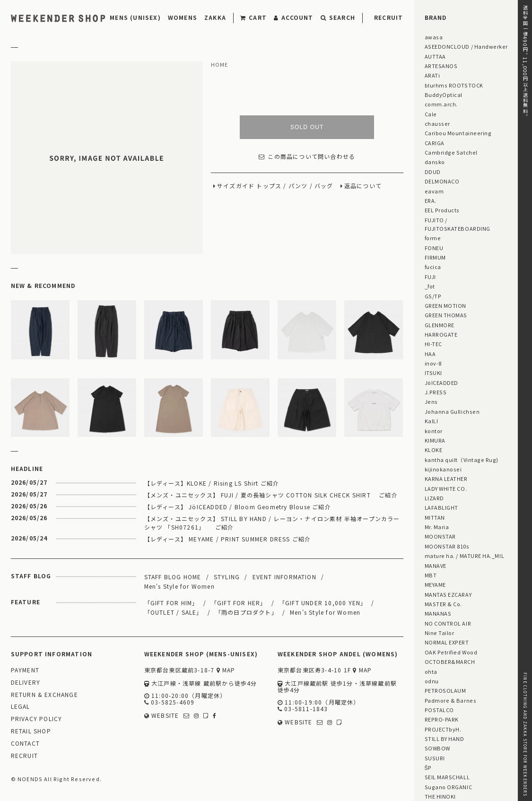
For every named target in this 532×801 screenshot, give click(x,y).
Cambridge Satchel (451, 152)
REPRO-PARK (442, 719)
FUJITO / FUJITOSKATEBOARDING (458, 224)
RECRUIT (388, 17)
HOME (220, 65)
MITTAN (435, 517)
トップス (269, 186)
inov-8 (433, 363)
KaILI (432, 421)
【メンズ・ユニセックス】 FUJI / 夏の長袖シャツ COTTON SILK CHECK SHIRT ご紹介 (271, 495)
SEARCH (338, 17)
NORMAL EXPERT (447, 642)
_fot (430, 286)
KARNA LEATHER (446, 479)
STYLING (227, 577)
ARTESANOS (441, 66)
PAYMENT (25, 670)
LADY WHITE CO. (446, 488)
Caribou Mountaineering (458, 133)
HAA (430, 354)
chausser (437, 123)
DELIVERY (26, 683)
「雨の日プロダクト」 (246, 612)
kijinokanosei (443, 469)
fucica (433, 267)
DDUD (433, 172)
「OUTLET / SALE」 (174, 612)
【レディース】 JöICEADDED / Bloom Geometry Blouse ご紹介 (238, 507)
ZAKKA (215, 17)
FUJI (430, 277)
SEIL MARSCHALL (447, 777)
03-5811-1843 (303, 709)
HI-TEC (433, 344)
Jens (431, 401)
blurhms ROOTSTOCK (454, 85)
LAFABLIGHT (441, 507)
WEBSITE (162, 716)
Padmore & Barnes (451, 700)
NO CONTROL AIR (448, 623)
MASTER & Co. (443, 604)
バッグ (324, 186)
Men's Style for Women (179, 586)
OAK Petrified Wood (451, 652)
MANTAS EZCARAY (448, 594)
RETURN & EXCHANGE (44, 695)
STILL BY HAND (445, 739)
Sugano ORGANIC (449, 787)
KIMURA (435, 440)
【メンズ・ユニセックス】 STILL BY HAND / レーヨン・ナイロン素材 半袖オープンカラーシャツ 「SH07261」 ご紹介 (272, 523)
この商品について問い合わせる (307, 157)
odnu (432, 681)
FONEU (434, 248)
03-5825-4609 (170, 702)
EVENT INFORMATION (284, 577)
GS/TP (433, 296)
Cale (431, 114)
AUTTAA (435, 56)
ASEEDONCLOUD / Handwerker (467, 46)
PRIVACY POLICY (37, 719)
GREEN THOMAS (446, 315)
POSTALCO (439, 710)
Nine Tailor (440, 633)
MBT (431, 575)
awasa (434, 37)
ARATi (432, 75)
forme (433, 238)
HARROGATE (441, 334)
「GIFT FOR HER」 (239, 603)
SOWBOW (437, 748)
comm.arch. (441, 104)
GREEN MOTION (445, 305)
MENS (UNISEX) (135, 17)
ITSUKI (433, 373)
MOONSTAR (440, 536)
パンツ (298, 186)
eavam (434, 191)
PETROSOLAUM (445, 690)
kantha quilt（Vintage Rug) (462, 460)
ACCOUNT (294, 17)
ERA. (431, 200)
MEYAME (435, 584)
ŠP (428, 767)
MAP (226, 670)
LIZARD (434, 498)
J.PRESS (436, 392)
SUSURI (435, 758)
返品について (363, 186)
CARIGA (435, 143)
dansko (435, 162)
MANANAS (438, 613)
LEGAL (21, 707)
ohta (431, 671)
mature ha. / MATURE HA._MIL (465, 556)
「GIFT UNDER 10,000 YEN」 (323, 603)
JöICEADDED (441, 383)
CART (253, 17)
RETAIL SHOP (31, 731)
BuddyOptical (444, 95)
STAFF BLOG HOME (173, 577)
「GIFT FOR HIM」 (171, 603)
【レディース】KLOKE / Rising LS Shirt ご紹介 (212, 483)
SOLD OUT (307, 127)
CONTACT (25, 744)
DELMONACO (442, 181)
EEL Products (442, 210)
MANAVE (436, 566)
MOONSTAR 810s (447, 546)
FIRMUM (435, 257)
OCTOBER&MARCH (450, 662)
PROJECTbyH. (443, 729)
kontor (434, 431)
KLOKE (434, 450)
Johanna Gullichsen (452, 411)
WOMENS (183, 17)
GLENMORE (440, 325)
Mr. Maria (437, 527)
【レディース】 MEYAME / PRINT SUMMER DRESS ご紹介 (228, 539)
